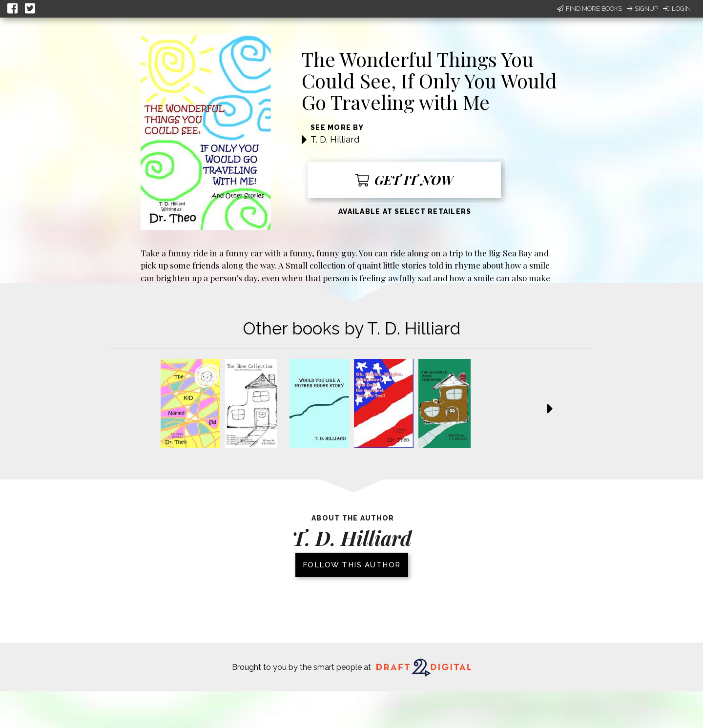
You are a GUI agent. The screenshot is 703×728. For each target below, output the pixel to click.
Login (677, 9)
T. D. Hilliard (335, 139)
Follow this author (352, 565)
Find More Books (589, 9)
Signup (642, 9)
